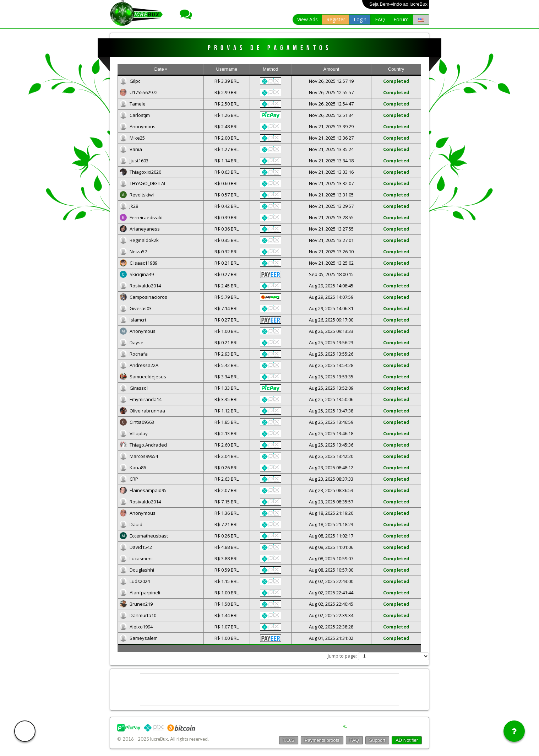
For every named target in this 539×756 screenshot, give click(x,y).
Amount (331, 69)
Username (227, 69)
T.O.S (289, 740)
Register (336, 19)
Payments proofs (322, 740)
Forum (401, 19)
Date (160, 69)
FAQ (380, 19)
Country (396, 69)
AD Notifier (407, 740)
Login (360, 19)
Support (377, 740)
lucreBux (159, 739)
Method (270, 69)
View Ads (307, 19)
